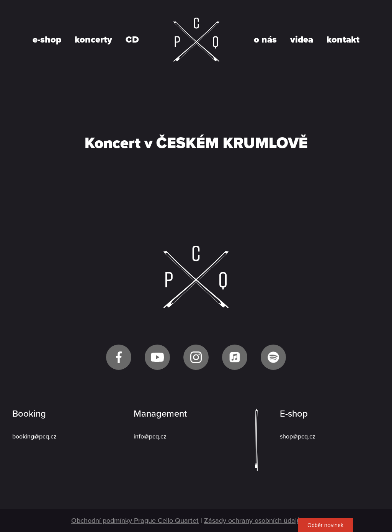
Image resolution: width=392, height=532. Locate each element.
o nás (265, 40)
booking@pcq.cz (34, 437)
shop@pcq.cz (298, 437)
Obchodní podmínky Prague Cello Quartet (135, 521)
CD (132, 40)
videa (302, 40)
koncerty (93, 40)
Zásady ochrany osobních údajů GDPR (262, 521)
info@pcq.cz (150, 437)
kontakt (343, 40)
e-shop (47, 40)
